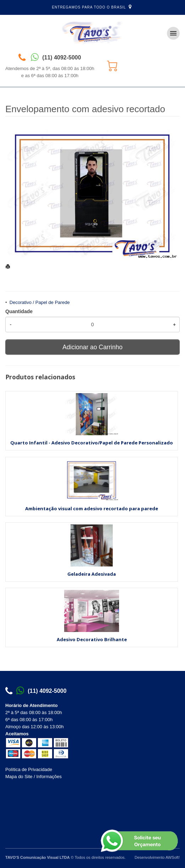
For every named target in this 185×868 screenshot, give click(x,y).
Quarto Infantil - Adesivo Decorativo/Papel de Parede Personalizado (92, 443)
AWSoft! (173, 857)
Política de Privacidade (29, 769)
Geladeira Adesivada (92, 574)
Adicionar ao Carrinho (92, 347)
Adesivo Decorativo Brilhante (92, 639)
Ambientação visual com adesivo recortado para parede (92, 508)
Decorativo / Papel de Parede (40, 302)
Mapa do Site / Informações (33, 777)
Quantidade (19, 311)
